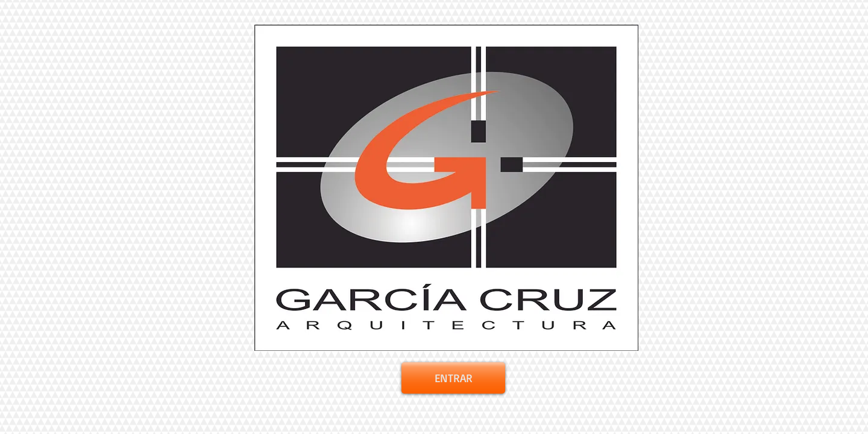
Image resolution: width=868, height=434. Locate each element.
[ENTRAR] (453, 378)
